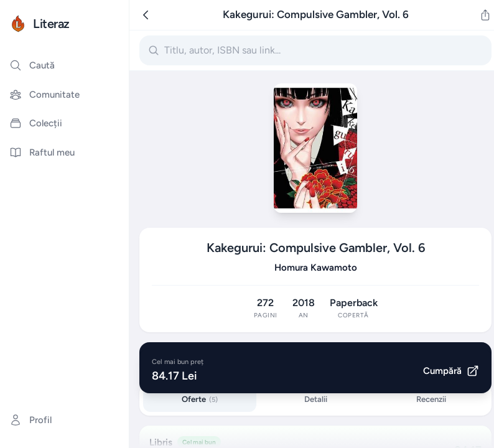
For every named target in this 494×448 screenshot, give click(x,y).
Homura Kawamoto (316, 268)
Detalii (316, 399)
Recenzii (431, 399)
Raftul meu (42, 152)
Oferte (200, 399)
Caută (32, 65)
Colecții (36, 123)
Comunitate (44, 95)
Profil (30, 420)
